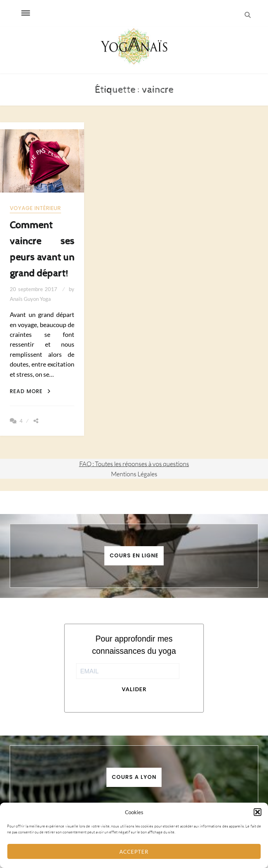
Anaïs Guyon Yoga (30, 299)
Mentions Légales (134, 474)
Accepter (134, 852)
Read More (30, 391)
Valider (134, 689)
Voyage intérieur (35, 208)
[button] (258, 812)
